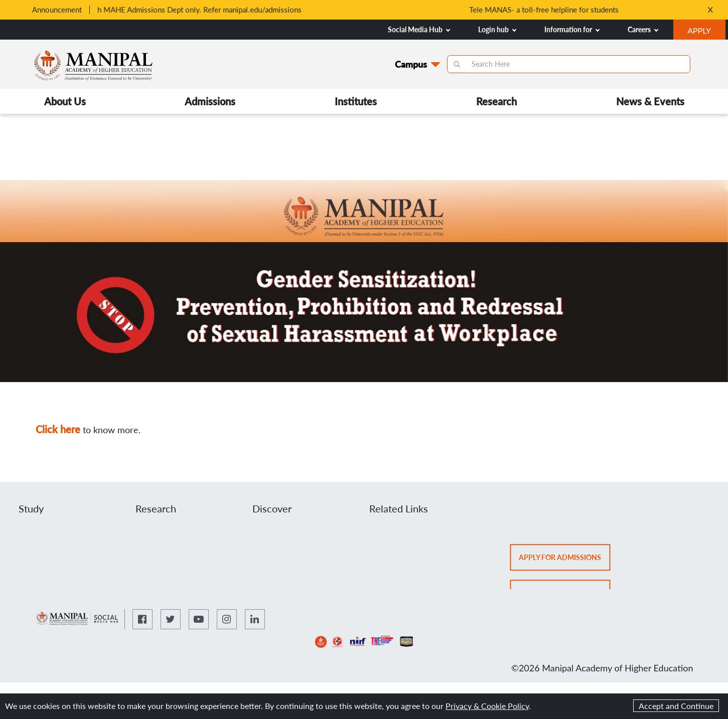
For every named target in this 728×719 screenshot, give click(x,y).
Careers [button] (643, 29)
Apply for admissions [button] (564, 561)
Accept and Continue (676, 706)
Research (496, 101)
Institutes (356, 101)
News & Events (650, 101)
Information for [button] (572, 29)
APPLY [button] (706, 32)
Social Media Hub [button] (419, 29)
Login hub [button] (497, 29)
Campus (411, 64)
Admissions (210, 101)
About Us (65, 101)
